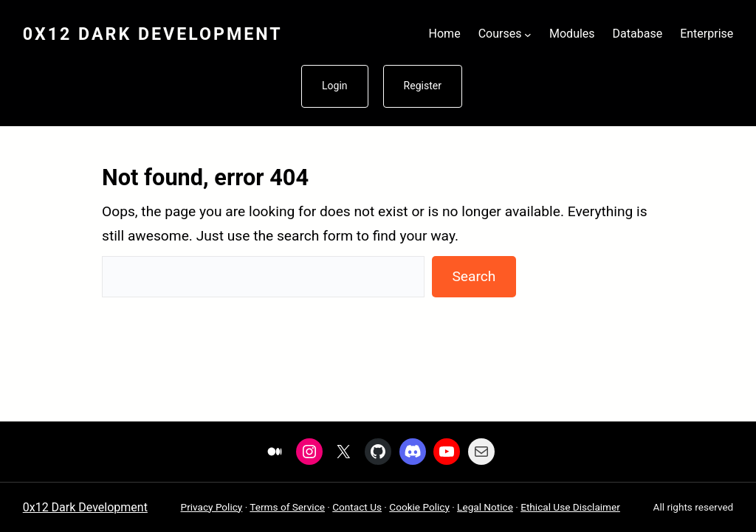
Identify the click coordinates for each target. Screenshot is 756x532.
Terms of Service (287, 507)
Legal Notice (485, 507)
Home (445, 34)
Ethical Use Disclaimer (570, 507)
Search (474, 276)
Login (335, 86)
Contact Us (357, 507)
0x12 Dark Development (153, 34)
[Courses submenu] (528, 34)
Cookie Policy (419, 507)
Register (423, 86)
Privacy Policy (212, 507)
